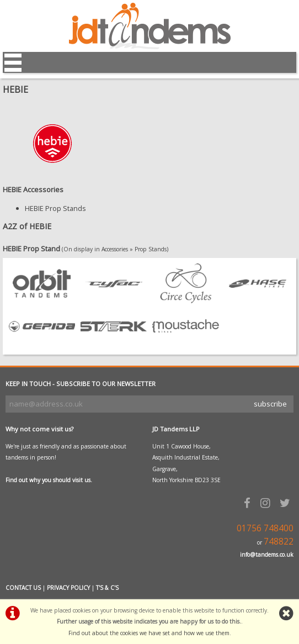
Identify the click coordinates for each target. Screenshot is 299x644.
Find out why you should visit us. (49, 480)
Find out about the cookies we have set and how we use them (149, 633)
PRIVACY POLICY (68, 588)
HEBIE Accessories (33, 189)
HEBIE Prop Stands (55, 208)
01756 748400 (265, 528)
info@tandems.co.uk (267, 555)
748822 (279, 542)
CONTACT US (23, 588)
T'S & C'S (107, 588)
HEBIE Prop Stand (31, 249)
